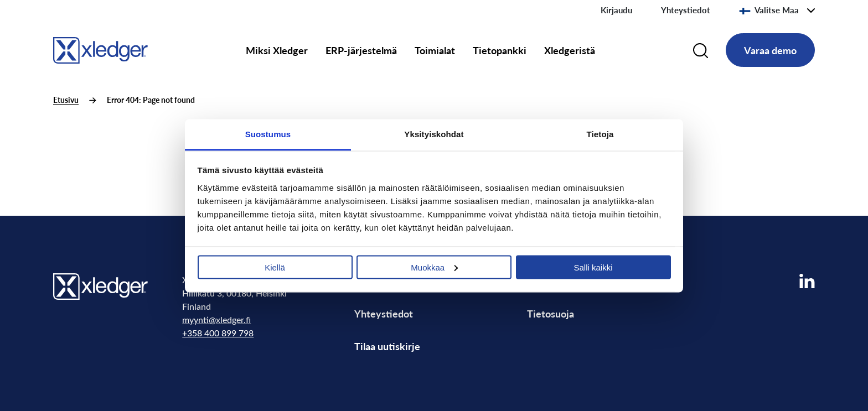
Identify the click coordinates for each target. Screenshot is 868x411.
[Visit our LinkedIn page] (807, 281)
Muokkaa (434, 267)
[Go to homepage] (100, 48)
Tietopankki (500, 50)
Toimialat (435, 50)
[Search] (701, 50)
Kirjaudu (616, 10)
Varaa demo (770, 50)
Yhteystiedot (686, 10)
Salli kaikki (593, 267)
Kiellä (275, 267)
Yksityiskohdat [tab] (434, 134)
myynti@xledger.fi (216, 319)
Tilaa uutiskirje (387, 346)
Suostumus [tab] (268, 134)
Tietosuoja (551, 313)
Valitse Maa (769, 10)
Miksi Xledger (277, 50)
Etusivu (66, 100)
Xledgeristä (570, 50)
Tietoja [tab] (600, 134)
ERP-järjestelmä (361, 50)
